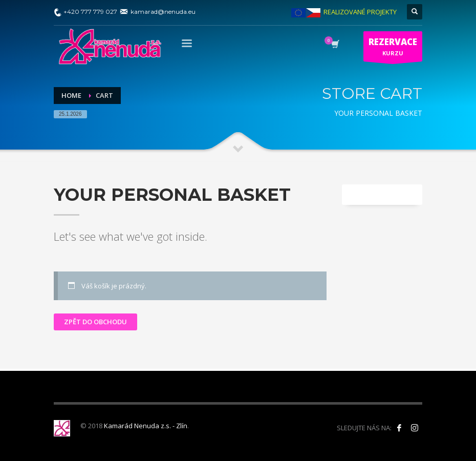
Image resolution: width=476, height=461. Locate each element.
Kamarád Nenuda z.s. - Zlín (146, 426)
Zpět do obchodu (95, 322)
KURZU (393, 49)
